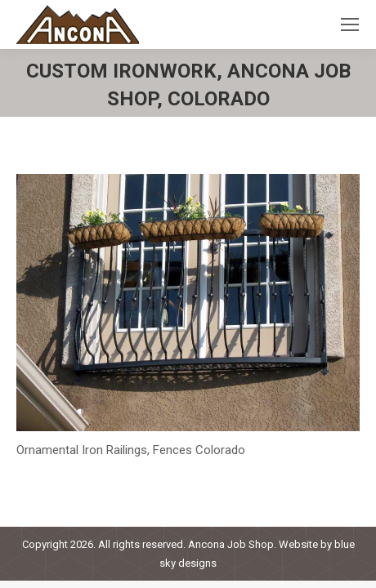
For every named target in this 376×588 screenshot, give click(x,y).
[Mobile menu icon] (350, 24)
